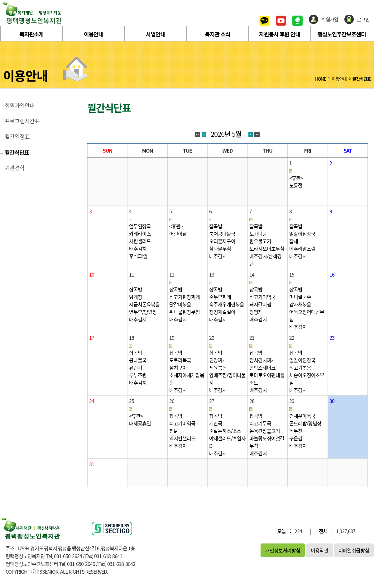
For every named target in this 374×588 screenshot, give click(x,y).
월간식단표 (17, 152)
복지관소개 (31, 34)
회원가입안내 (20, 106)
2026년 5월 (226, 134)
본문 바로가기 (0, 0)
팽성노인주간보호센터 (342, 34)
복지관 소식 (217, 34)
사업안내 (156, 34)
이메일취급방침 (354, 550)
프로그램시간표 (22, 121)
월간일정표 (17, 137)
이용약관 (319, 550)
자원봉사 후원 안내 (280, 34)
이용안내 (93, 34)
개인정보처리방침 (283, 550)
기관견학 (15, 168)
